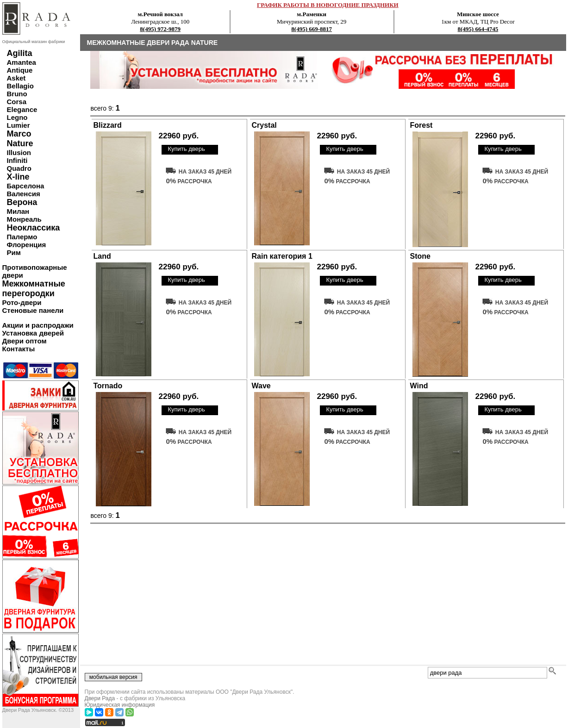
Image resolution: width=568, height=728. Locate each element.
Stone (420, 256)
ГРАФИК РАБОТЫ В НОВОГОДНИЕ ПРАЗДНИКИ (328, 5)
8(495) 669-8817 (312, 29)
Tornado (108, 386)
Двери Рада (100, 698)
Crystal (264, 125)
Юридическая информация (120, 705)
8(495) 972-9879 (160, 29)
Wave (261, 386)
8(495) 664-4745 (478, 29)
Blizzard (108, 125)
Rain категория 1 (282, 256)
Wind (419, 386)
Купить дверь (186, 149)
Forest (421, 125)
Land (102, 256)
